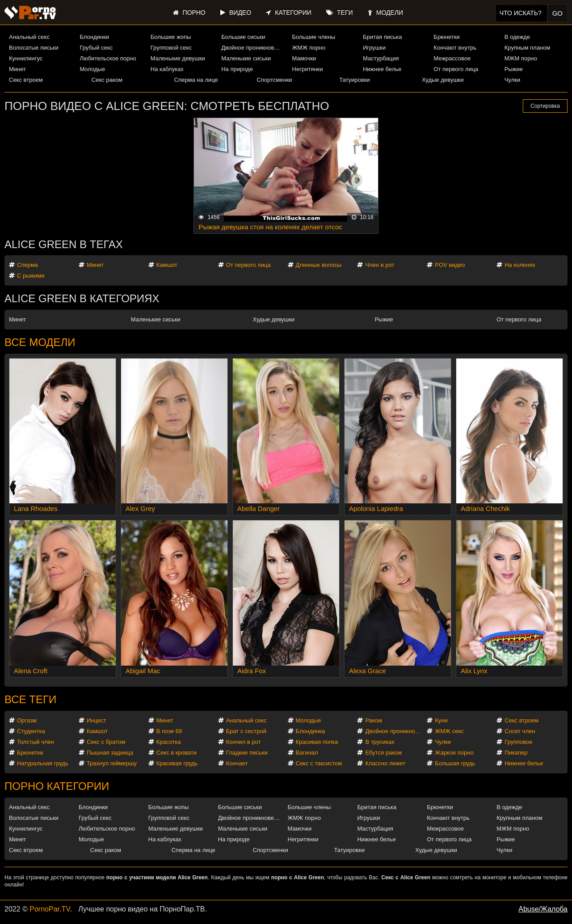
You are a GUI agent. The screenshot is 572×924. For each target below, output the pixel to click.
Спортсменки (274, 80)
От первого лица (456, 69)
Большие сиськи (243, 37)
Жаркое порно (454, 753)
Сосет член (520, 731)
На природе (237, 69)
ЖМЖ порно (309, 48)
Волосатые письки (34, 48)
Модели (385, 13)
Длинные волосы (319, 265)
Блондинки (94, 37)
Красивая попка (317, 742)
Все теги (30, 699)
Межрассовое (452, 58)
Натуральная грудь (43, 763)
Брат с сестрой (246, 731)
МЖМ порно (521, 58)
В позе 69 (169, 731)
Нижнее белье (382, 69)
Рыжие (514, 69)
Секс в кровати (177, 753)
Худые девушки (443, 80)
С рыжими (31, 276)
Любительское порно (108, 58)
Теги (339, 13)
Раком (373, 720)
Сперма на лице (196, 80)
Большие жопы (171, 37)
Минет (17, 69)
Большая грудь (455, 763)
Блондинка (311, 731)
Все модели (40, 342)
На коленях (520, 265)
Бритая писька (383, 37)
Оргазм (27, 720)
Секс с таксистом (319, 763)
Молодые (92, 69)
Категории (288, 13)
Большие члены (314, 37)
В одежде (517, 37)
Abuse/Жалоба (543, 909)
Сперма (27, 265)
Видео (236, 13)
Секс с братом (106, 742)
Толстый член (36, 742)
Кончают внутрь (455, 48)
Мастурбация (381, 58)
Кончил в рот (244, 742)
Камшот (167, 265)
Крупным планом (527, 48)
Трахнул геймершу (112, 763)
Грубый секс (96, 48)
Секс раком (107, 80)
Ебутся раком (383, 753)
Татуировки (354, 80)
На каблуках (167, 69)
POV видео (450, 265)
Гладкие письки (247, 753)
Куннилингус (26, 58)
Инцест (97, 720)
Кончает (237, 763)
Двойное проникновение (253, 48)
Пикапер (516, 753)
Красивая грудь (177, 763)
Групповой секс (171, 48)
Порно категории (57, 786)
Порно (189, 13)
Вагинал (307, 753)
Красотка (169, 742)
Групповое (518, 742)
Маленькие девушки (178, 58)
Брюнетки (446, 37)
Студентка (31, 731)
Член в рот (380, 265)
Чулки (512, 80)
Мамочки (304, 58)
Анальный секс (29, 37)
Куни (441, 720)
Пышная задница (110, 753)
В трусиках (380, 742)
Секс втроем (26, 80)
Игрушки (374, 48)
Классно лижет (385, 763)
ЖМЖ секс (449, 731)
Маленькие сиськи (246, 58)
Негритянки (308, 69)
